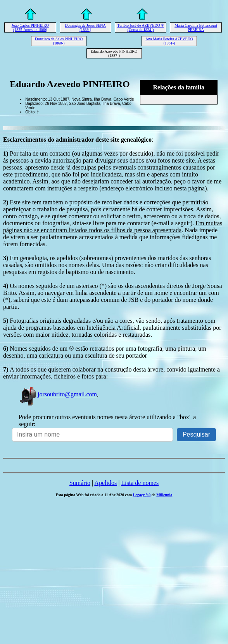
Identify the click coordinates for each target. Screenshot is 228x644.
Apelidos (105, 483)
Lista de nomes (140, 483)
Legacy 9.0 (142, 495)
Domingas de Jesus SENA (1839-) (85, 27)
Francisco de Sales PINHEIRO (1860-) (59, 41)
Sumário (80, 483)
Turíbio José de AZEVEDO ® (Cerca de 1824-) (141, 27)
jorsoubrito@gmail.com (58, 394)
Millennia (164, 495)
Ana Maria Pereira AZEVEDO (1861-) (169, 41)
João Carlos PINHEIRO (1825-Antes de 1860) (30, 27)
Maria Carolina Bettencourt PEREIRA (196, 27)
